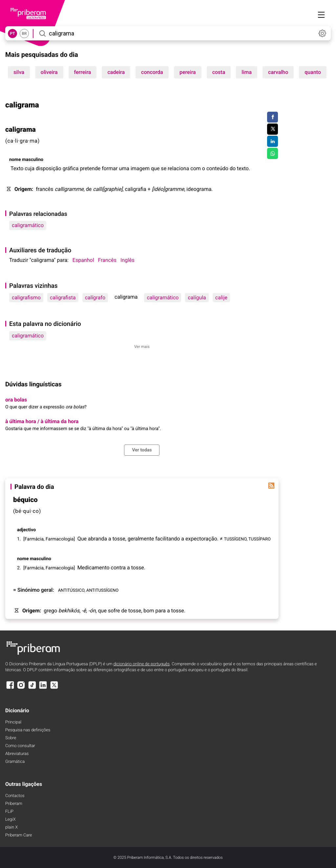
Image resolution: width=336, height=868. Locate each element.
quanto (313, 72)
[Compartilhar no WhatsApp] (273, 153)
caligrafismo (26, 297)
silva (19, 72)
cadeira (116, 72)
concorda (152, 72)
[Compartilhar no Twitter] (273, 129)
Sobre (11, 738)
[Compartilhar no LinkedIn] (273, 141)
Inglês (127, 260)
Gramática (15, 762)
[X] (54, 688)
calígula (197, 297)
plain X (11, 827)
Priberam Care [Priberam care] (19, 835)
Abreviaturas (17, 754)
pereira (188, 72)
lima (247, 72)
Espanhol (83, 260)
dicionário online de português (142, 664)
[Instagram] (21, 688)
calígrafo (95, 297)
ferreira (83, 72)
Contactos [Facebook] (15, 796)
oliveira (49, 72)
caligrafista (63, 297)
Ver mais (142, 347)
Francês (107, 260)
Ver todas (142, 450)
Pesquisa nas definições (28, 730)
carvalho (278, 72)
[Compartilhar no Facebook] (273, 117)
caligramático (28, 225)
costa (219, 72)
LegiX (10, 820)
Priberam (14, 804)
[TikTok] (32, 688)
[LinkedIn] (43, 688)
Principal (13, 722)
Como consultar (20, 746)
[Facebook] (10, 688)
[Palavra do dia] (271, 486)
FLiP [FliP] (9, 812)
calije (221, 297)
